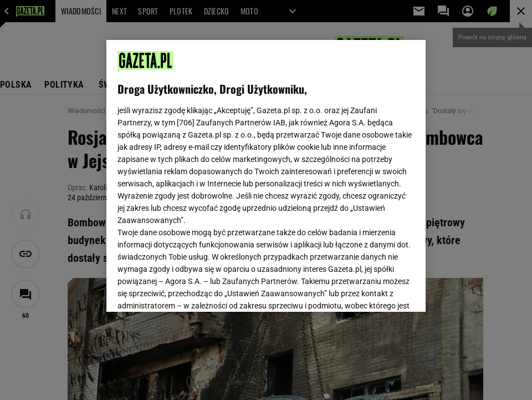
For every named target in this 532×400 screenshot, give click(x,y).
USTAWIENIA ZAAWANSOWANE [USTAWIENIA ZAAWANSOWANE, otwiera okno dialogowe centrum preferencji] (190, 290)
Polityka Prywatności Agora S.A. (332, 171)
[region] (266, 176)
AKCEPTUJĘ (377, 290)
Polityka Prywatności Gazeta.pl (216, 171)
